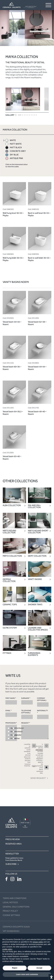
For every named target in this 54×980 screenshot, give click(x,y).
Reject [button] (15, 968)
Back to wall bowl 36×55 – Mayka (39, 214)
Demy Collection (37, 556)
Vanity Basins (35, 579)
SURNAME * (27, 701)
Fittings (7, 653)
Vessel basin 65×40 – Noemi (12, 458)
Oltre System (10, 628)
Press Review (13, 839)
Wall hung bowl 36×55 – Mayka (13, 214)
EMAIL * (11, 713)
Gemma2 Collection (9, 580)
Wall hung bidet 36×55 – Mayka (13, 259)
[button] (20, 115)
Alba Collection (12, 505)
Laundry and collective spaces (38, 629)
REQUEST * (35, 731)
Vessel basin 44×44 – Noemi (12, 323)
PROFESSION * (11, 731)
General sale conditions (16, 907)
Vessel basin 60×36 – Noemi (12, 368)
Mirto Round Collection (9, 532)
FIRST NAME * (11, 701)
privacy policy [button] (38, 942)
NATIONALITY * (43, 714)
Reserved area (14, 844)
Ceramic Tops (10, 605)
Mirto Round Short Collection (38, 532)
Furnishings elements (34, 654)
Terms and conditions (15, 898)
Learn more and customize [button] (27, 974)
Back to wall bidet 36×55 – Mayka (39, 259)
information (39, 750)
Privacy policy (10, 911)
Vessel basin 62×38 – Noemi (37, 323)
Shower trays (35, 605)
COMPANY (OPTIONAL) (43, 702)
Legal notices (10, 902)
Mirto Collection (12, 556)
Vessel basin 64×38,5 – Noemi (13, 413)
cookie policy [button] (7, 949)
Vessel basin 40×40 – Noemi (37, 413)
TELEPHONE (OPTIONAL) (27, 714)
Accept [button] (39, 968)
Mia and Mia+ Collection (34, 506)
